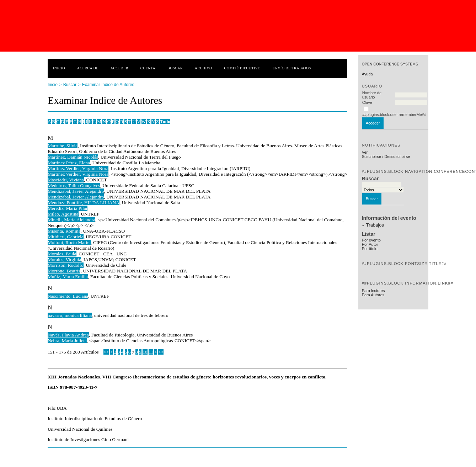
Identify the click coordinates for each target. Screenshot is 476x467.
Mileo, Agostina (63, 214)
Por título (370, 249)
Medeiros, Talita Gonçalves (74, 185)
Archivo (204, 68)
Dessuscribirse (397, 156)
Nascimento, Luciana (68, 296)
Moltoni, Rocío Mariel (69, 242)
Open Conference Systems (390, 64)
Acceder (119, 68)
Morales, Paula (62, 254)
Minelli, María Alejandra (71, 220)
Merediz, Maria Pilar (68, 208)
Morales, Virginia (64, 259)
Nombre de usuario (372, 95)
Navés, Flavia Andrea (68, 335)
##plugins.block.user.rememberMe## (394, 115)
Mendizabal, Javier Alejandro (76, 191)
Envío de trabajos (292, 68)
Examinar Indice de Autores (108, 85)
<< (106, 352)
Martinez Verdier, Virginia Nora (78, 168)
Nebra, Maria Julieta (67, 341)
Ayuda (367, 74)
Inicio (59, 68)
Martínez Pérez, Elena (69, 163)
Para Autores (373, 295)
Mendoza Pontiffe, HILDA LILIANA (84, 203)
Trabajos (375, 225)
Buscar (175, 68)
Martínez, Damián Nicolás (73, 157)
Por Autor (370, 244)
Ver (365, 152)
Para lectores (373, 291)
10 (145, 352)
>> (161, 352)
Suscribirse (371, 156)
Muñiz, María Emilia (68, 277)
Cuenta (148, 68)
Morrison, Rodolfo (66, 265)
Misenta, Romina (64, 231)
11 (151, 352)
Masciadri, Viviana (66, 180)
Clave (367, 102)
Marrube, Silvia (63, 146)
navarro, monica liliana (70, 315)
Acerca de (88, 68)
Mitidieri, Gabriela (66, 237)
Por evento (371, 240)
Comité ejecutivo (242, 68)
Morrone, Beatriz (64, 271)
